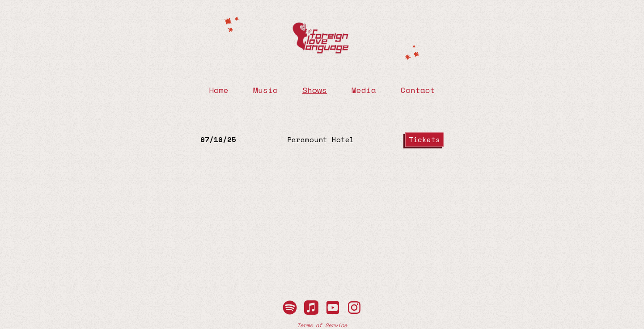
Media (364, 90)
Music (265, 90)
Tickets (424, 139)
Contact (418, 90)
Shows (315, 90)
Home (219, 90)
